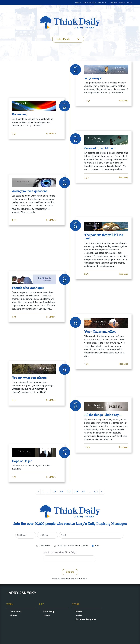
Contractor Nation (117, 3)
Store (129, 3)
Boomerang (20, 114)
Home (78, 3)
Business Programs (86, 619)
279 (83, 492)
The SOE (102, 3)
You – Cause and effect (100, 332)
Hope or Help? (22, 461)
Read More (123, 101)
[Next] (102, 492)
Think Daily (45, 546)
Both (97, 546)
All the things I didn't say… (103, 415)
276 (61, 492)
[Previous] (38, 492)
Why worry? (93, 78)
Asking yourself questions (30, 191)
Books (79, 611)
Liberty (46, 615)
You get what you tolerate (29, 378)
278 (76, 492)
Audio (79, 615)
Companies (16, 611)
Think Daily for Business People (73, 546)
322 (96, 492)
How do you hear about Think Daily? (60, 552)
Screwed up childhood (99, 148)
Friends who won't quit (28, 288)
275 (54, 492)
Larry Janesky (89, 3)
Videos (13, 615)
